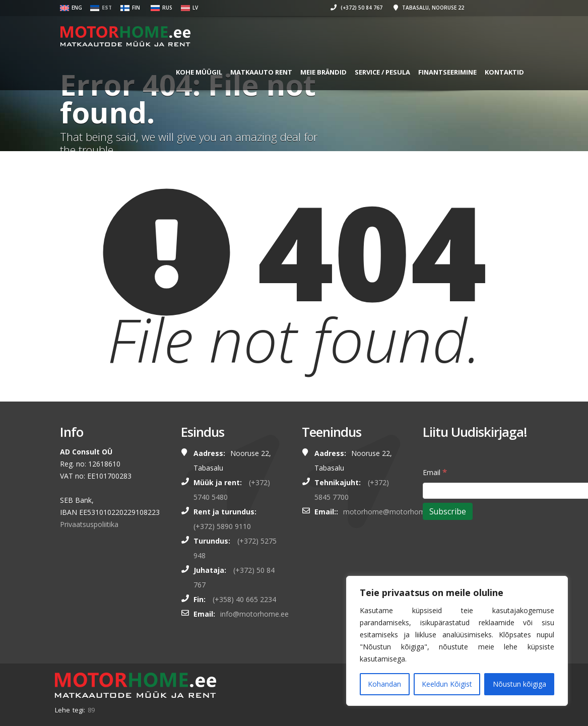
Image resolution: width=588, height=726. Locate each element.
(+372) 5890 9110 (222, 526)
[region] (457, 641)
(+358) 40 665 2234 (244, 599)
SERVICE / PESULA (368, 72)
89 (91, 710)
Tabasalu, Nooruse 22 (414, 8)
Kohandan (384, 684)
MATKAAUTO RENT (247, 72)
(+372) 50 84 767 (342, 8)
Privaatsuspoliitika (89, 524)
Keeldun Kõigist (447, 684)
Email (435, 472)
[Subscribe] (448, 511)
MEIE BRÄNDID (309, 72)
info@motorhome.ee (254, 614)
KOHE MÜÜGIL (184, 72)
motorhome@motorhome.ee (391, 512)
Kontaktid (490, 72)
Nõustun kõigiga (519, 684)
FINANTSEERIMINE (433, 72)
